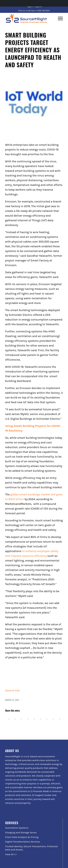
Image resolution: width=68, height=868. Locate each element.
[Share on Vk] (47, 719)
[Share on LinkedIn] (34, 719)
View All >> (11, 854)
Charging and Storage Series (21, 832)
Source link (12, 690)
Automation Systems (17, 828)
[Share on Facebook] (8, 719)
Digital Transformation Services (23, 842)
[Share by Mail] (60, 719)
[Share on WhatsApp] (21, 719)
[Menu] (59, 18)
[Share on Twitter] (15, 719)
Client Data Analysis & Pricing (22, 837)
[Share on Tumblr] (40, 719)
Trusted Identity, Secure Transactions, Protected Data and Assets (31, 848)
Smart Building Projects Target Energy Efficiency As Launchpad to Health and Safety (33, 50)
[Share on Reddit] (53, 719)
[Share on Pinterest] (28, 719)
